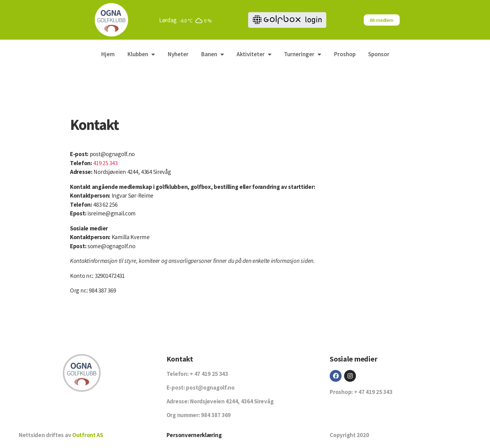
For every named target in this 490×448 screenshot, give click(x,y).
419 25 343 (105, 163)
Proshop (345, 54)
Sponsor (379, 54)
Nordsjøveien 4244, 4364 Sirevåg (132, 172)
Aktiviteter (254, 54)
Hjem (108, 54)
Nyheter (178, 54)
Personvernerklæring (194, 435)
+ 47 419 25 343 (209, 374)
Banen (212, 54)
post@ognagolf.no (112, 154)
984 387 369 (216, 415)
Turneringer (303, 54)
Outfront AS (88, 435)
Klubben (141, 54)
